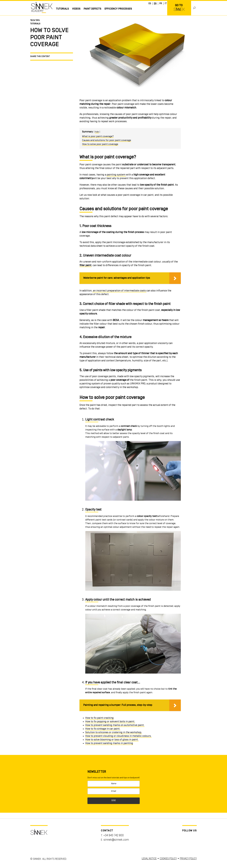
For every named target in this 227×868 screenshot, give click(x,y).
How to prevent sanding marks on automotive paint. (115, 725)
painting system (116, 175)
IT (166, 4)
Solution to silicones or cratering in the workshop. (114, 732)
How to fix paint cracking (99, 718)
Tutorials (62, 9)
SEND (114, 801)
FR (161, 4)
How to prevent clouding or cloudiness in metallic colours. (118, 736)
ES (150, 4)
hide (97, 132)
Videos (76, 9)
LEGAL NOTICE (149, 859)
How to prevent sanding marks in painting (109, 743)
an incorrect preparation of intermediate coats (119, 291)
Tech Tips (35, 20)
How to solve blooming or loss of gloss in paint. (112, 740)
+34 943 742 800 (113, 836)
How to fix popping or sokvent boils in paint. (110, 722)
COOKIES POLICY (168, 859)
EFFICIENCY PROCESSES (118, 9)
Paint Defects (93, 9)
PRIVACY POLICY (188, 859)
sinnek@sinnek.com (116, 840)
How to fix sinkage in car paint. (103, 729)
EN (155, 4)
